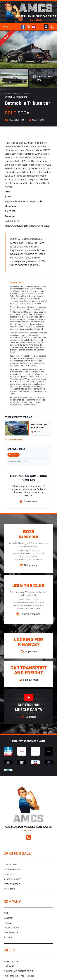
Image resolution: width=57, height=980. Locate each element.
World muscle (12, 884)
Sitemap (8, 938)
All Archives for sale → (14, 440)
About (7, 913)
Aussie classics (13, 880)
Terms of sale (11, 928)
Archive (17, 94)
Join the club (11, 933)
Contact (8, 918)
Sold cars (9, 889)
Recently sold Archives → (18, 462)
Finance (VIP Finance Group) (19, 971)
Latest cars (10, 865)
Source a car (11, 962)
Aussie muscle (12, 870)
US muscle (9, 875)
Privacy (8, 923)
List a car (9, 966)
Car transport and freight (19, 976)
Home (7, 94)
